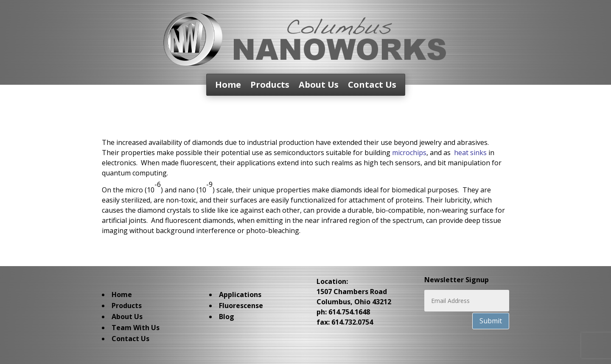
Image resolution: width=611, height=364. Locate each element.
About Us (319, 86)
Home (228, 86)
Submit (491, 321)
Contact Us (372, 86)
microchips (409, 153)
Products (270, 86)
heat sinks (470, 153)
